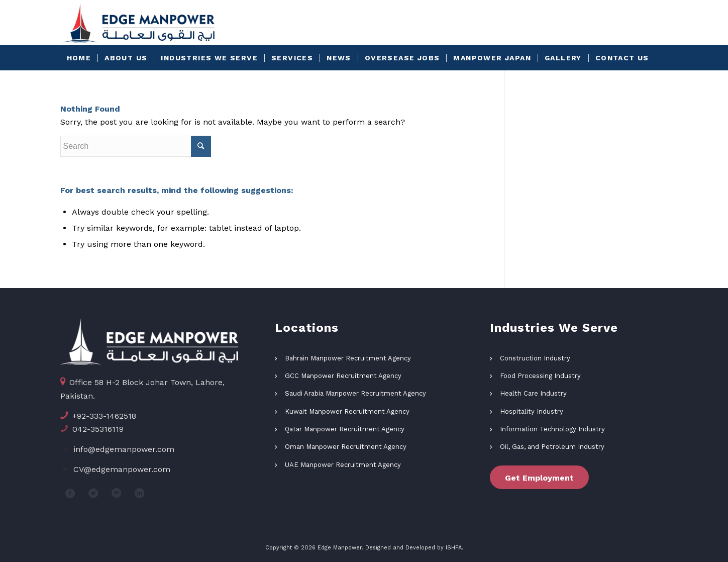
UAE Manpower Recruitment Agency (343, 465)
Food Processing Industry (540, 376)
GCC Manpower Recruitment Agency (343, 376)
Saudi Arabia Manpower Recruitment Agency (355, 393)
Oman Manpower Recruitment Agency (346, 447)
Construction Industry (535, 358)
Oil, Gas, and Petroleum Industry (552, 447)
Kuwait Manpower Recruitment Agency (347, 411)
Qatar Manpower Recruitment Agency (345, 429)
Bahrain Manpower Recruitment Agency (348, 358)
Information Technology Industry (552, 429)
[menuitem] (79, 58)
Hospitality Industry (532, 411)
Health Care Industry (533, 393)
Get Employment (539, 478)
